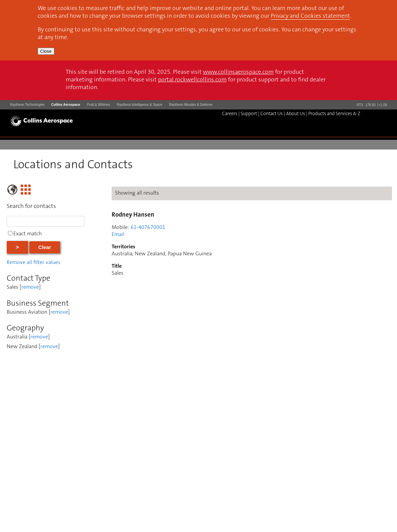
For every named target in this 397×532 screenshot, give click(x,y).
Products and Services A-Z (334, 114)
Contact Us (271, 114)
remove (30, 287)
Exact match (27, 234)
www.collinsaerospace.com (238, 72)
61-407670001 (148, 228)
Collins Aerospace (66, 105)
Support (249, 114)
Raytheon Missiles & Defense (191, 105)
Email (118, 235)
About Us (295, 114)
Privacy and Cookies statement (310, 16)
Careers (230, 114)
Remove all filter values (33, 263)
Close (46, 51)
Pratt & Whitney (98, 105)
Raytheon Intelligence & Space (139, 105)
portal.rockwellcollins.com (192, 80)
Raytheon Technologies (27, 105)
